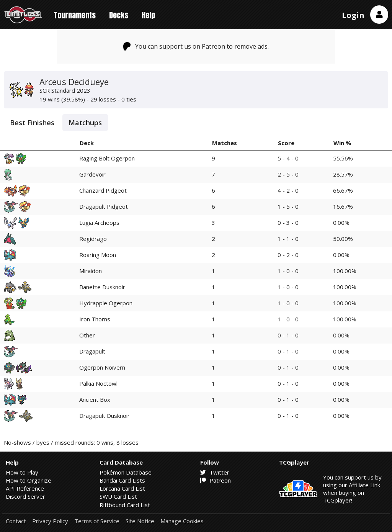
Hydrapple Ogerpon (106, 303)
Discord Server (25, 496)
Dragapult (92, 351)
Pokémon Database (126, 472)
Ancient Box (95, 399)
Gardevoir (92, 174)
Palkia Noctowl (98, 383)
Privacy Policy (50, 521)
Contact (16, 521)
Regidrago (93, 239)
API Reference (25, 488)
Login (353, 15)
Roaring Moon (98, 255)
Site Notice (140, 521)
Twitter (215, 472)
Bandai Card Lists (122, 480)
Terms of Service (97, 521)
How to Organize (29, 480)
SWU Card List (118, 496)
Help (148, 15)
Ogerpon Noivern (102, 367)
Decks (119, 15)
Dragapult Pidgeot (104, 206)
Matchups (85, 123)
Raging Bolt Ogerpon (107, 158)
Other (87, 335)
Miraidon (91, 271)
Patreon (216, 480)
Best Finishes (32, 123)
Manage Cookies (182, 521)
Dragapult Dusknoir (105, 416)
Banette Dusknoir (102, 287)
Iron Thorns (95, 319)
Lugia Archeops (99, 223)
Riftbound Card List (125, 505)
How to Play (22, 472)
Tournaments (75, 15)
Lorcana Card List (122, 488)
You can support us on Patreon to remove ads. (196, 46)
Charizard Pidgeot (103, 190)
